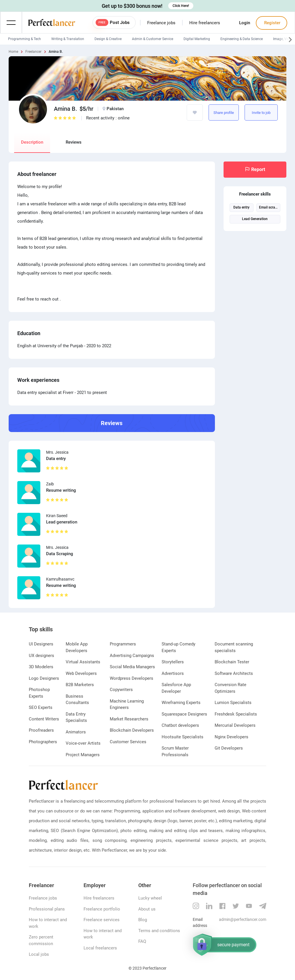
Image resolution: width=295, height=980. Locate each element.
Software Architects (234, 673)
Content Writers (44, 719)
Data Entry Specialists (76, 717)
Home (13, 52)
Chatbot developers (180, 725)
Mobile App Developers (77, 647)
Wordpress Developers (132, 678)
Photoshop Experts (39, 693)
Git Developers (229, 748)
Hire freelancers (205, 23)
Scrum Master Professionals (175, 751)
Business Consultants (77, 700)
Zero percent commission (41, 940)
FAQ (142, 941)
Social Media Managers (132, 667)
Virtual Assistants (83, 662)
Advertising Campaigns (132, 656)
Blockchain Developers (132, 730)
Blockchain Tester (232, 662)
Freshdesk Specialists (236, 714)
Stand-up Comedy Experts (178, 647)
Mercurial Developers (235, 725)
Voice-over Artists (83, 743)
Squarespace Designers (184, 714)
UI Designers (41, 644)
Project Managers (83, 755)
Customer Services (128, 742)
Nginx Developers (231, 737)
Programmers (123, 644)
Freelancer (33, 52)
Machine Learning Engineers (127, 704)
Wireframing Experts (181, 703)
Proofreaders (41, 730)
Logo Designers (44, 678)
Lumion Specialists (233, 703)
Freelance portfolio (102, 909)
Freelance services (102, 920)
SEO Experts (41, 707)
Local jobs (39, 954)
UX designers (41, 656)
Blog (143, 920)
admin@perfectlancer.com (243, 919)
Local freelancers (100, 948)
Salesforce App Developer (176, 688)
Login (245, 23)
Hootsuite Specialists (183, 737)
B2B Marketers (80, 685)
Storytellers (173, 662)
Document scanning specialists (234, 647)
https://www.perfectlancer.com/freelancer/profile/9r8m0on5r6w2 (233, 112)
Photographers (43, 742)
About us (147, 909)
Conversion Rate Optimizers (230, 688)
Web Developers (81, 673)
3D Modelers (41, 667)
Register (272, 23)
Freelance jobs (161, 23)
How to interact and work (48, 923)
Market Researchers (129, 719)
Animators (76, 732)
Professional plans (47, 909)
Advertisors (173, 673)
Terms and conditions (159, 931)
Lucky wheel (150, 898)
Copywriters (121, 690)
